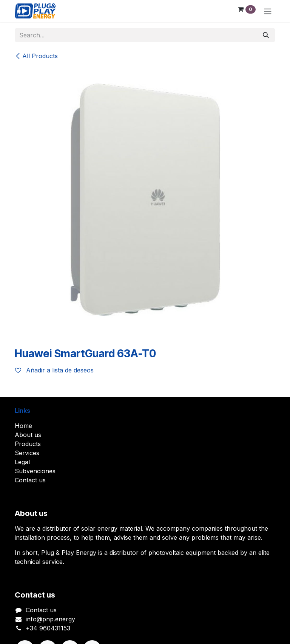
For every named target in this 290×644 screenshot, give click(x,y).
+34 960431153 (48, 628)
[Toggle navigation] (268, 11)
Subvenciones (35, 471)
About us (28, 435)
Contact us (30, 480)
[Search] (266, 35)
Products (28, 444)
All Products (36, 56)
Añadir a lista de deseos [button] (54, 370)
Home (23, 426)
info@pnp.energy (50, 619)
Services (27, 453)
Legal (22, 462)
